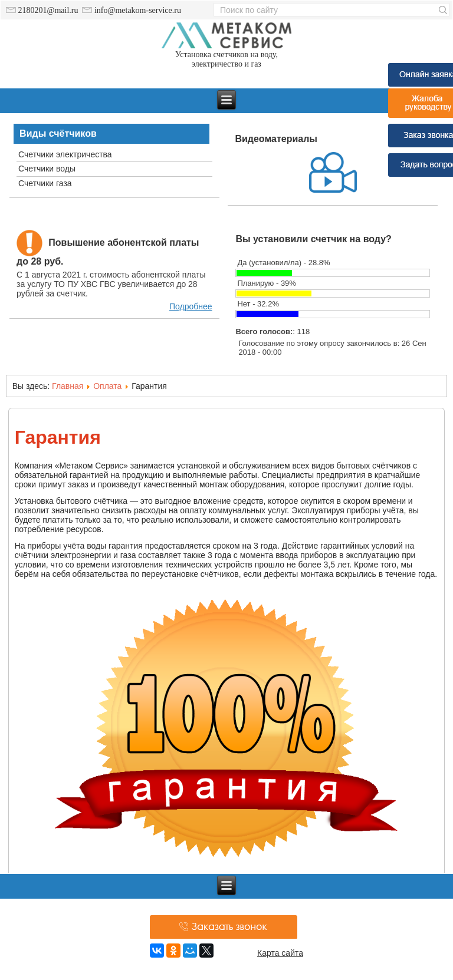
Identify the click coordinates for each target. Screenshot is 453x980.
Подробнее (191, 306)
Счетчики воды (47, 169)
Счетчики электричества (65, 154)
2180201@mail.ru (42, 10)
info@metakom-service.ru (132, 10)
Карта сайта (280, 953)
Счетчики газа (45, 183)
